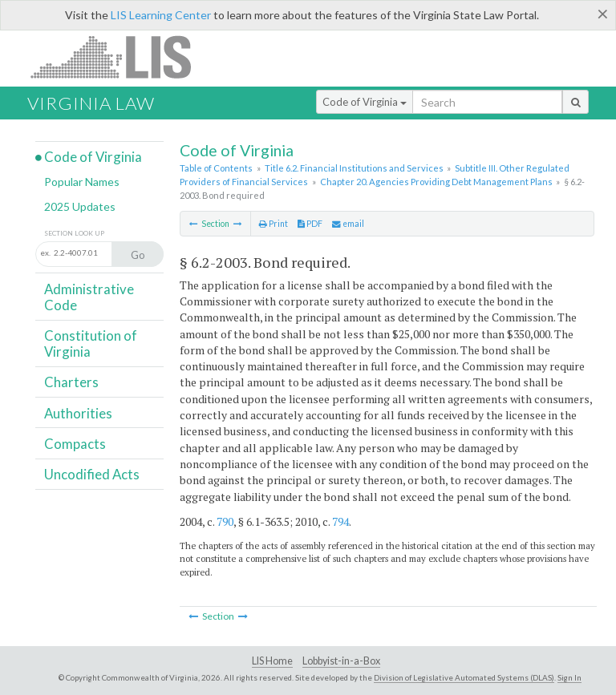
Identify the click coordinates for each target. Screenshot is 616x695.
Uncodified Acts (92, 474)
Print (274, 224)
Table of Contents (216, 168)
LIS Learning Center (161, 15)
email (348, 224)
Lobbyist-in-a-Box (341, 661)
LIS (120, 57)
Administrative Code (89, 297)
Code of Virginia (365, 102)
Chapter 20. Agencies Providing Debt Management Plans (436, 182)
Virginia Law (91, 103)
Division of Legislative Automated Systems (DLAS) (464, 677)
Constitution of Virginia (91, 343)
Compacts (75, 444)
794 (340, 521)
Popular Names (82, 182)
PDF (310, 224)
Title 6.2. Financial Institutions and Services (354, 168)
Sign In (569, 677)
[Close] (603, 14)
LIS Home (272, 661)
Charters (71, 382)
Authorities (78, 413)
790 (225, 521)
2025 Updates (80, 206)
